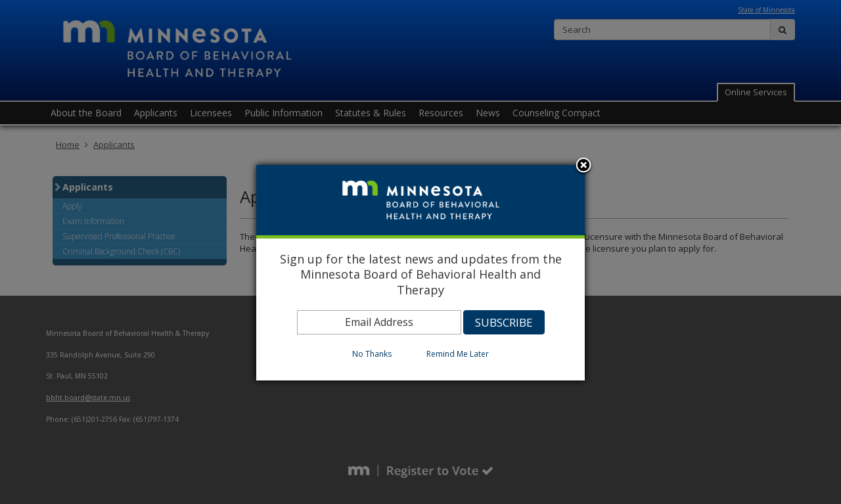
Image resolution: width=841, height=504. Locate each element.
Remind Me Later (458, 354)
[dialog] (420, 273)
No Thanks (372, 354)
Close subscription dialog (583, 166)
